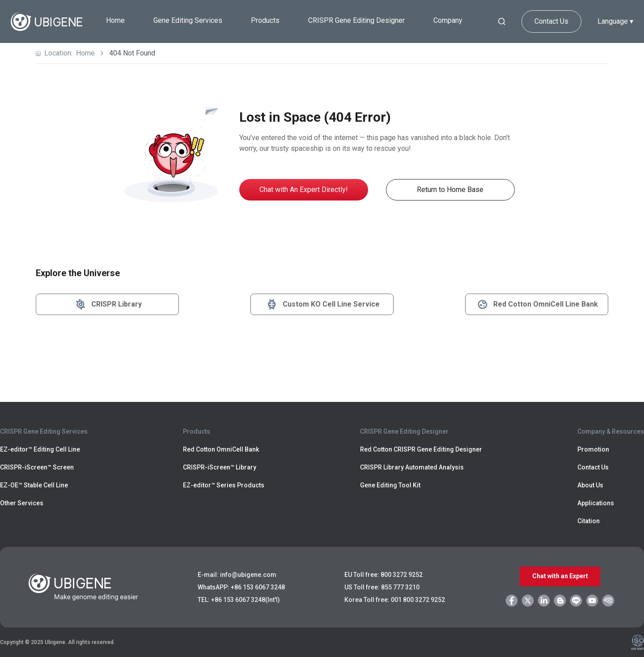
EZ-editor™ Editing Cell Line (40, 449)
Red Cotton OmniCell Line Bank (537, 304)
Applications (596, 503)
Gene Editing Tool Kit (390, 485)
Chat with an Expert (560, 576)
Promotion (593, 449)
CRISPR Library (108, 304)
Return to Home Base (450, 190)
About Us (590, 485)
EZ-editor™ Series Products (224, 485)
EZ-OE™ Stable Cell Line (34, 485)
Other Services (22, 503)
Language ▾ (615, 21)
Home (115, 20)
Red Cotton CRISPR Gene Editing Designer (421, 449)
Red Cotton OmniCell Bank (221, 449)
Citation (589, 521)
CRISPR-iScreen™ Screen (37, 467)
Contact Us (551, 21)
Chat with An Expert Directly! (304, 190)
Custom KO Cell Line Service (322, 304)
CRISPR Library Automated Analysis (412, 467)
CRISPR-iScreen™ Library (220, 467)
